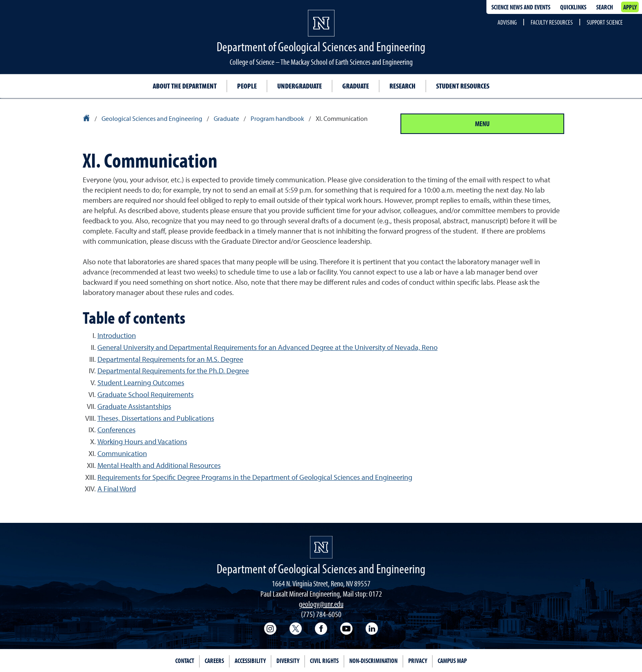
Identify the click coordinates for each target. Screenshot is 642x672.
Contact (185, 661)
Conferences (116, 430)
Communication (122, 453)
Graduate (356, 86)
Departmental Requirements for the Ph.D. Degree (173, 371)
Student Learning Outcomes (141, 383)
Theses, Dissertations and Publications (156, 418)
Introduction (117, 335)
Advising (507, 22)
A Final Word (117, 489)
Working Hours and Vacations (142, 442)
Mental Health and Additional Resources (159, 465)
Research (402, 86)
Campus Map (452, 661)
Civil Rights (324, 661)
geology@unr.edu (321, 604)
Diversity (288, 661)
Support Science (605, 22)
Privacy (418, 661)
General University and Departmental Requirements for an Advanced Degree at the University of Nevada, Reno (268, 347)
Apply (630, 7)
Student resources (463, 86)
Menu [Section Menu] (482, 124)
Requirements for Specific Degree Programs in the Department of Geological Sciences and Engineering (255, 477)
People (247, 86)
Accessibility (250, 661)
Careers (214, 661)
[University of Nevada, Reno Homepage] (321, 547)
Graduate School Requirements (146, 394)
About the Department (185, 86)
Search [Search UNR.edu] (605, 7)
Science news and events (521, 7)
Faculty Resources (552, 22)
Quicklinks (573, 7)
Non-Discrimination (373, 661)
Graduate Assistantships (134, 406)
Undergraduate (300, 86)
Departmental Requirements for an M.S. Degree (170, 359)
